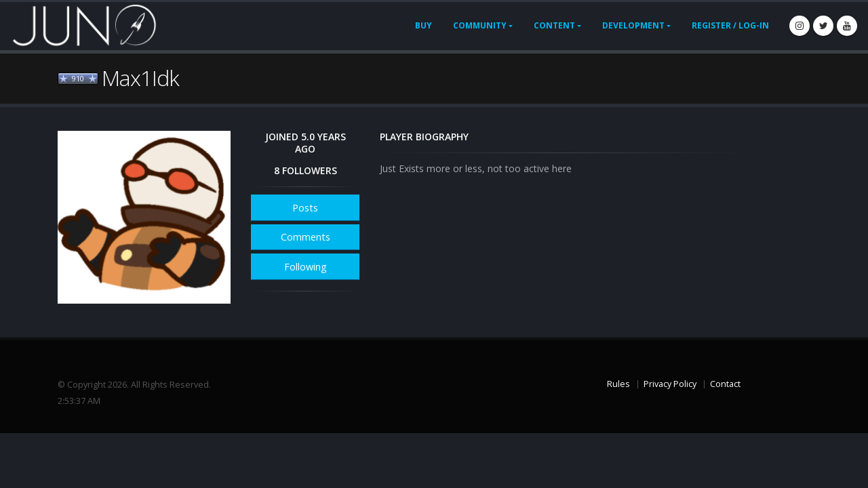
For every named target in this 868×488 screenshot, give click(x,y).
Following (305, 267)
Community (480, 25)
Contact (725, 384)
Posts (305, 208)
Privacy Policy (670, 384)
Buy (423, 25)
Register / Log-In (730, 25)
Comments (305, 237)
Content (554, 25)
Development (633, 25)
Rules (618, 384)
